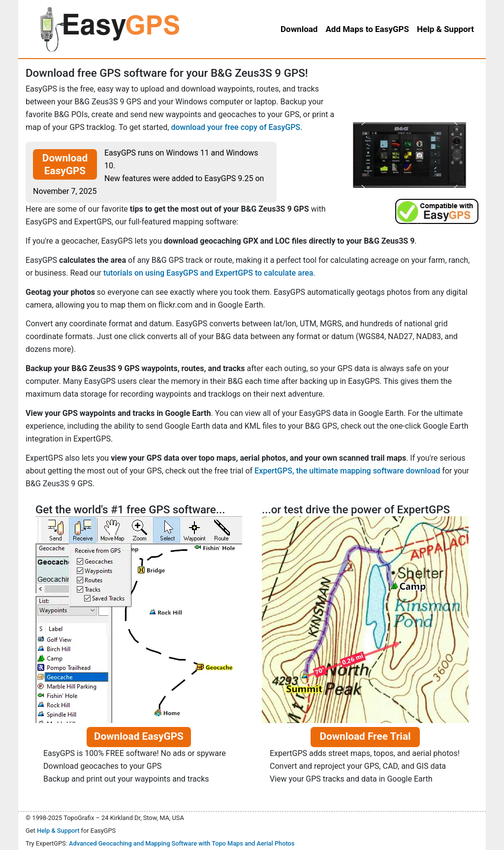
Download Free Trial (365, 736)
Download (299, 29)
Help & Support (58, 831)
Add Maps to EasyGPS (367, 29)
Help (445, 29)
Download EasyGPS (65, 164)
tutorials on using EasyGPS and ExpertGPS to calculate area (208, 273)
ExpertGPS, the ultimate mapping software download (347, 471)
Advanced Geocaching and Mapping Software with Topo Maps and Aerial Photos (182, 843)
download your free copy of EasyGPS (236, 127)
